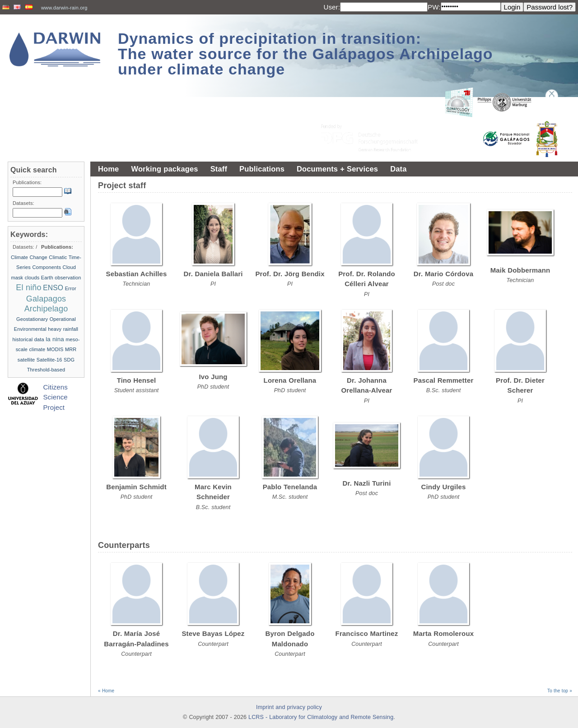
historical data (28, 339)
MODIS (55, 349)
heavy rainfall (63, 329)
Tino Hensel (137, 380)
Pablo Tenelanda (290, 487)
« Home (106, 691)
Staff (219, 169)
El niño (28, 287)
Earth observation (61, 278)
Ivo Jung (213, 377)
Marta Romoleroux (443, 633)
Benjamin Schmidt (136, 487)
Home (108, 169)
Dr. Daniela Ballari (213, 274)
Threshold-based (46, 370)
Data (398, 169)
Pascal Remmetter (444, 380)
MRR (71, 349)
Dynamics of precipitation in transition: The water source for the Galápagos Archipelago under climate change (305, 54)
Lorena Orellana (290, 380)
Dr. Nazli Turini (367, 483)
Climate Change (29, 257)
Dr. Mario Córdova (443, 274)
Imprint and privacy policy (289, 707)
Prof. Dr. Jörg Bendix (290, 274)
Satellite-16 (49, 360)
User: (332, 7)
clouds (32, 278)
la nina (55, 339)
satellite (26, 360)
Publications (262, 169)
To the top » (560, 691)
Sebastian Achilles (137, 274)
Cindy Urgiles (444, 487)
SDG (69, 360)
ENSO (53, 288)
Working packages (164, 169)
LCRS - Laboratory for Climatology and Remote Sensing (321, 717)
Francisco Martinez (367, 633)
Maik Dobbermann (520, 270)
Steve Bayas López (213, 633)
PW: (434, 7)
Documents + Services (337, 169)
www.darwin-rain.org (64, 8)
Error (71, 288)
